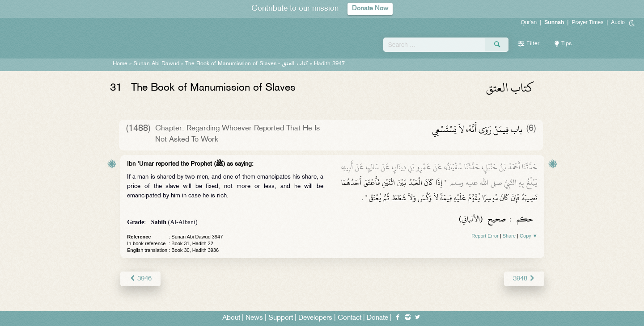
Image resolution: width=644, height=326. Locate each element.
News (254, 318)
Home (120, 64)
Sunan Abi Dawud (156, 64)
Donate (377, 318)
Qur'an (529, 22)
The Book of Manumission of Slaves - (248, 64)
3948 (524, 278)
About (231, 318)
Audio (618, 22)
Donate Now (370, 9)
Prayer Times (587, 22)
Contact (350, 318)
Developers (315, 318)
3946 (140, 278)
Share (509, 236)
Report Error (485, 236)
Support (281, 318)
